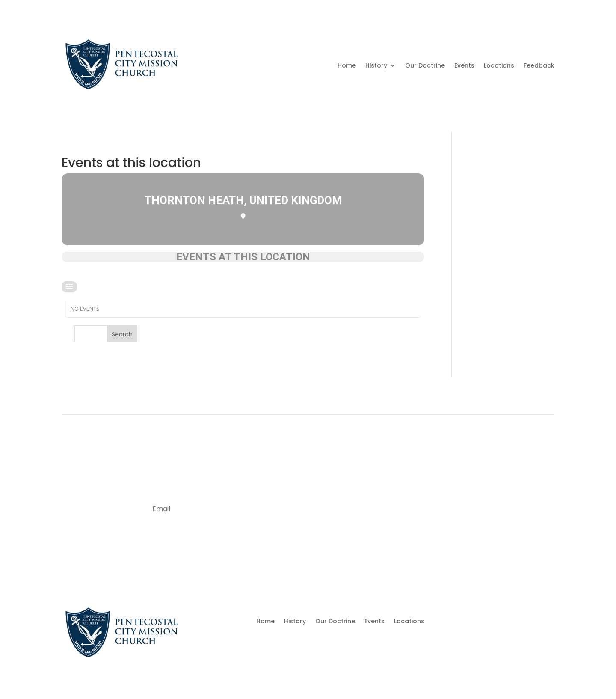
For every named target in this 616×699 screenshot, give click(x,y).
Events (464, 65)
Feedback (539, 65)
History (376, 65)
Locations (499, 65)
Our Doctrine (425, 65)
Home (347, 65)
